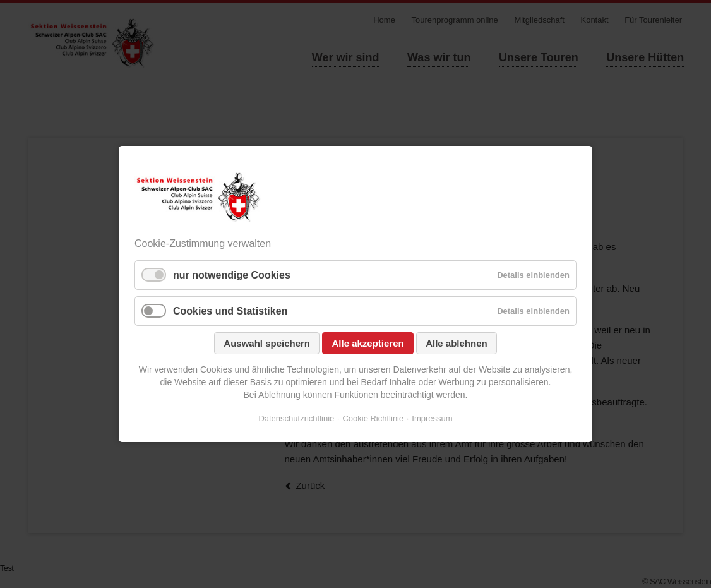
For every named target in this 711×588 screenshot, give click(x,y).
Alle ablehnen (457, 343)
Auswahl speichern (267, 343)
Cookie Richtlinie (373, 418)
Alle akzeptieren (367, 343)
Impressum (432, 418)
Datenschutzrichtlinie (296, 418)
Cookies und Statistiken (230, 311)
